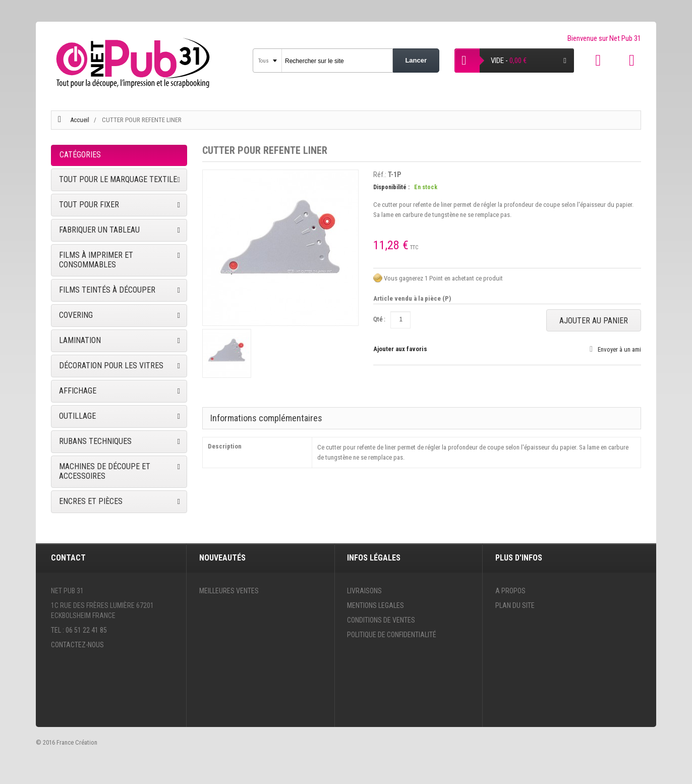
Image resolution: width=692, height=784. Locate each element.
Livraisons (364, 591)
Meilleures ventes (229, 591)
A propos (510, 591)
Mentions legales (376, 605)
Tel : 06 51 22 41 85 (79, 630)
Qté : (379, 319)
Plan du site (515, 605)
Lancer (416, 60)
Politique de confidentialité (392, 635)
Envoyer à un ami (619, 349)
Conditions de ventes (381, 620)
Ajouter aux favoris (400, 349)
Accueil (80, 120)
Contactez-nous (77, 645)
